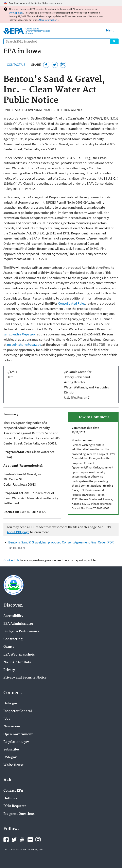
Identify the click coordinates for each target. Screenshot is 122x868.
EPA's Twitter (14, 840)
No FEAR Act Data (17, 662)
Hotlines (10, 798)
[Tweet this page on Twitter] (55, 65)
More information (48, 20)
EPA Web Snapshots (19, 655)
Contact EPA (13, 791)
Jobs (7, 719)
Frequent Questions (19, 814)
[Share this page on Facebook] (46, 65)
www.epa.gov (16, 13)
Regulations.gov (16, 742)
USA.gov (10, 757)
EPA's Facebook (6, 840)
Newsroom (12, 726)
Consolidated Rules (72, 303)
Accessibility (13, 616)
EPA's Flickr (30, 840)
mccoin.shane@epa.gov (24, 344)
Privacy (9, 670)
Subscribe (11, 750)
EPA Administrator (18, 624)
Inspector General (18, 711)
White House (14, 765)
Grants (9, 647)
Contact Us (16, 65)
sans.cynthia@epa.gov (19, 334)
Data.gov (11, 704)
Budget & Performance (21, 632)
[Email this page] (63, 65)
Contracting (13, 639)
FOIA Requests (15, 806)
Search (114, 41)
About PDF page (18, 532)
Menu (110, 30)
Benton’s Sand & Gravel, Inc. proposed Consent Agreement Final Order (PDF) (61, 542)
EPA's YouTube (22, 840)
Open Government (18, 734)
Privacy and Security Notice (25, 678)
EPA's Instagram (38, 840)
